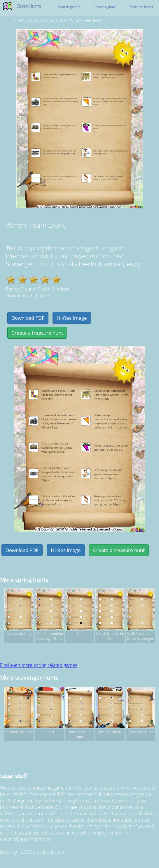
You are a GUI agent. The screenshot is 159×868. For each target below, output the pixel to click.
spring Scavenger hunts (46, 20)
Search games (69, 7)
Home (17, 20)
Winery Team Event (86, 20)
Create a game (105, 7)
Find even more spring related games (39, 665)
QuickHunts (29, 6)
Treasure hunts (141, 7)
